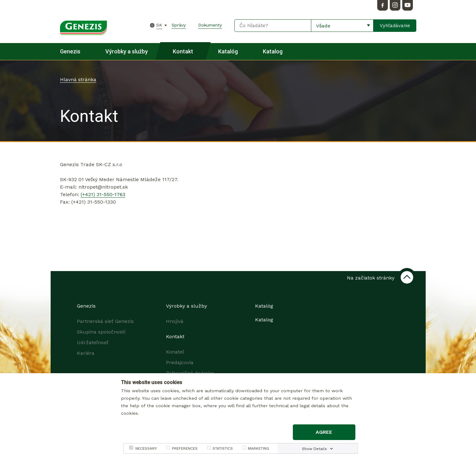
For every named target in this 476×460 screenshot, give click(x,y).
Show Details (314, 449)
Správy (179, 25)
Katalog (273, 51)
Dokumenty (210, 25)
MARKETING (258, 448)
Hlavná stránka (78, 79)
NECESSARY (146, 448)
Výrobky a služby (127, 51)
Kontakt (183, 51)
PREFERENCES (185, 448)
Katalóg (228, 51)
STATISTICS (223, 448)
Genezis (70, 51)
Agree (324, 432)
